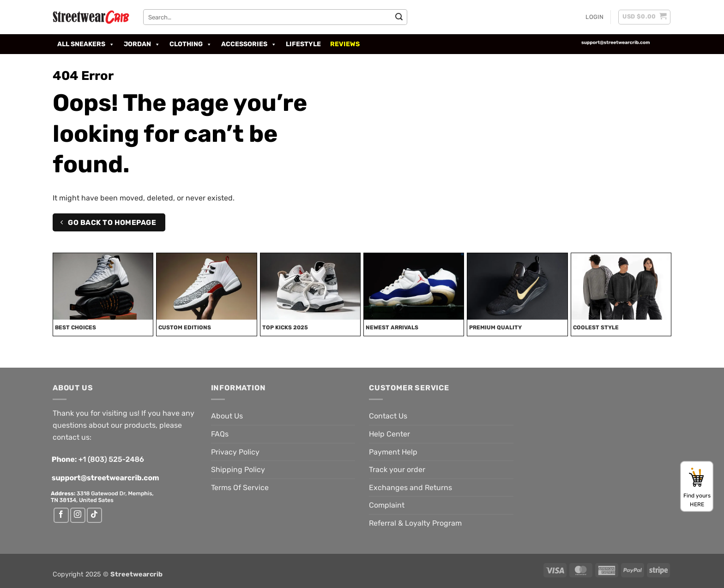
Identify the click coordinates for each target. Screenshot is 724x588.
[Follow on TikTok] (94, 515)
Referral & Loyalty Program (415, 523)
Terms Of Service (240, 488)
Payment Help (393, 452)
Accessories (249, 44)
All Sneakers (86, 44)
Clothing (191, 44)
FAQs (220, 434)
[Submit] (399, 17)
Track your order (397, 470)
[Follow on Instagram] (78, 515)
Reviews (345, 44)
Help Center (389, 434)
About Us (227, 416)
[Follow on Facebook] (61, 515)
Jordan (142, 44)
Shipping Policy (238, 470)
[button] (594, 17)
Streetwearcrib (136, 574)
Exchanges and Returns (410, 488)
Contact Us (388, 416)
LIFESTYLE (303, 44)
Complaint (387, 505)
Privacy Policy (235, 452)
